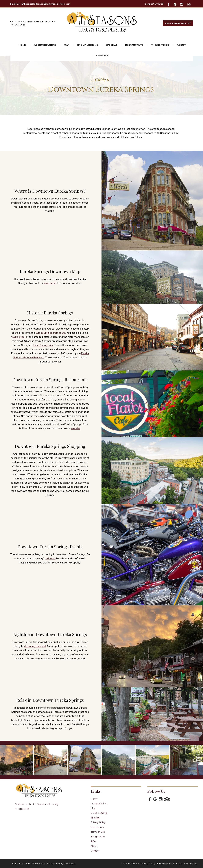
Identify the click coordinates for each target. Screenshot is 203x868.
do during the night (35, 646)
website (76, 428)
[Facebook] (170, 4)
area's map (50, 283)
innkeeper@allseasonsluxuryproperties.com (46, 4)
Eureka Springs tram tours (50, 333)
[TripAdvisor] (190, 4)
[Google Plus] (177, 4)
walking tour (18, 337)
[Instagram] (183, 4)
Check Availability (178, 23)
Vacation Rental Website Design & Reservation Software (152, 864)
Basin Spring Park (43, 345)
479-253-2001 (18, 25)
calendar (51, 559)
